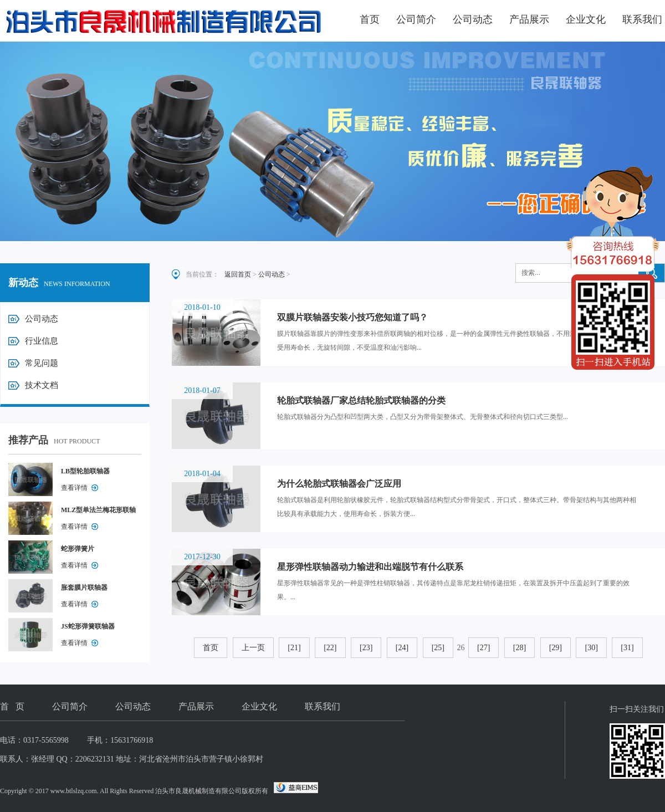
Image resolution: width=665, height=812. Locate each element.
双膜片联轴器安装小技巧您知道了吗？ (352, 317)
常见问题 (42, 363)
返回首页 (238, 274)
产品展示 (529, 19)
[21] (294, 648)
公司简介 (416, 19)
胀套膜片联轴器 (84, 588)
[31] (627, 648)
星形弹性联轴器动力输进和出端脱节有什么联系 (370, 567)
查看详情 (74, 488)
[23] (366, 648)
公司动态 (473, 19)
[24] (402, 648)
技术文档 (42, 385)
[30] (591, 648)
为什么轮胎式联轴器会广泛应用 (339, 484)
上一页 (253, 648)
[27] (484, 648)
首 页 (12, 706)
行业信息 (42, 341)
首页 (370, 19)
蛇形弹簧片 (78, 549)
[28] (520, 648)
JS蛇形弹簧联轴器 (88, 626)
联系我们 (642, 19)
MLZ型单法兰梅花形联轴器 (98, 512)
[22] (330, 648)
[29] (556, 648)
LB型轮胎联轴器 (85, 471)
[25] (438, 648)
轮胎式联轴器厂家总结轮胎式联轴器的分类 (361, 400)
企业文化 (586, 19)
